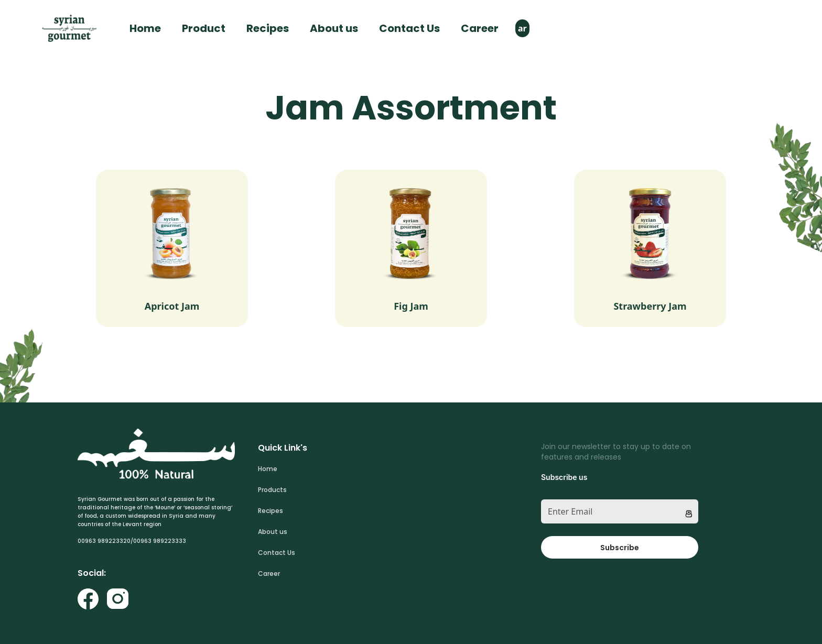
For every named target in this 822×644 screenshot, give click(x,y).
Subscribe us (564, 477)
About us (334, 28)
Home (145, 28)
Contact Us (409, 28)
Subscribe (620, 548)
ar (522, 28)
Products (272, 490)
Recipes (268, 28)
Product (204, 28)
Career (480, 28)
